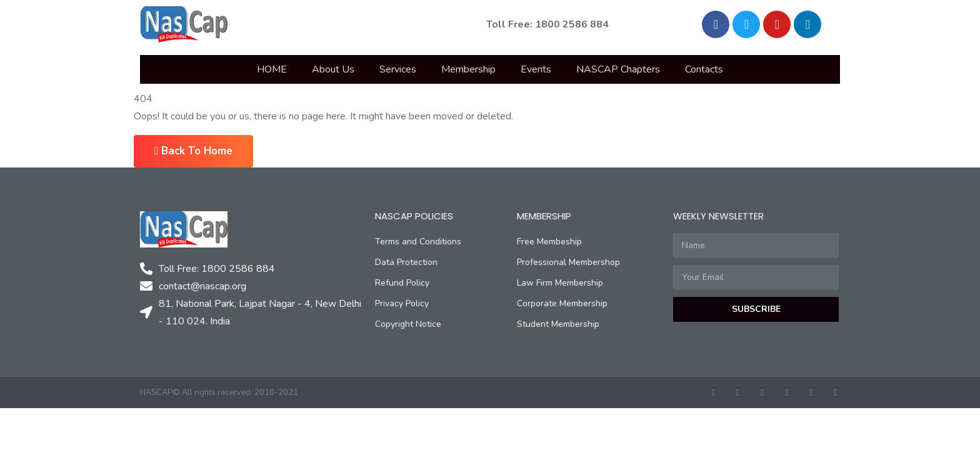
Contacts (704, 69)
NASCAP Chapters (618, 69)
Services (398, 69)
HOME (272, 69)
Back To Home (193, 151)
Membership (468, 69)
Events (536, 69)
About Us (333, 69)
